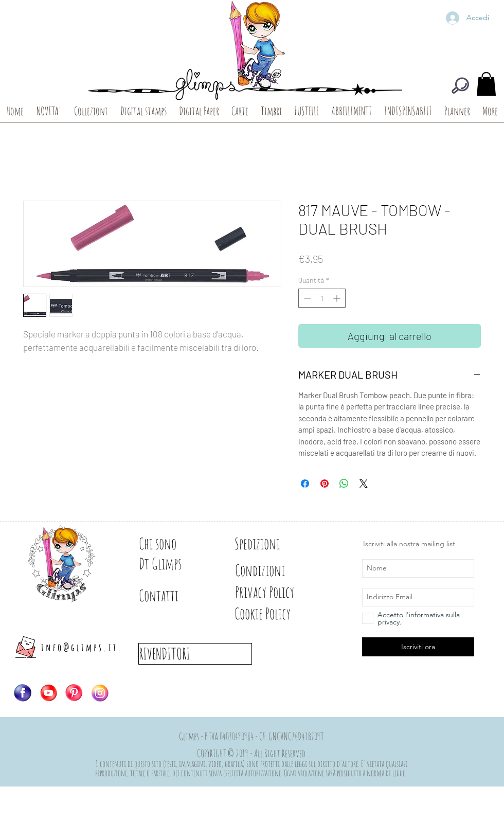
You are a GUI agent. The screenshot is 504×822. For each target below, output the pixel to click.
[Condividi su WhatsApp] (344, 484)
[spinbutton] (322, 298)
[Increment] (338, 298)
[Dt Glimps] (175, 564)
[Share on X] (364, 484)
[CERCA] (460, 85)
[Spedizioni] (271, 544)
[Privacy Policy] (283, 592)
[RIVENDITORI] (195, 654)
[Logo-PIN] (74, 693)
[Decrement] (306, 298)
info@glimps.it (79, 647)
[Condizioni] (271, 570)
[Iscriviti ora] (418, 647)
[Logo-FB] (23, 693)
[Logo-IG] (100, 693)
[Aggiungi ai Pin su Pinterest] (325, 484)
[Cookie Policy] (280, 614)
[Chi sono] (175, 544)
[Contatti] (175, 596)
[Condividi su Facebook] (305, 484)
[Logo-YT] (48, 693)
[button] (486, 84)
